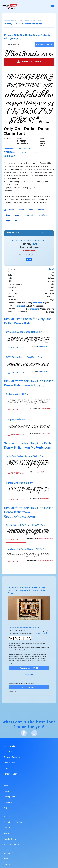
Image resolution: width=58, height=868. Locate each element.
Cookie (7, 864)
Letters (7, 828)
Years (6, 833)
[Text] (19, 44)
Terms (7, 859)
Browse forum (29, 674)
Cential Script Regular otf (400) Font (26, 525)
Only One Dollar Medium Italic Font (25, 456)
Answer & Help (41, 633)
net (16, 221)
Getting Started (11, 797)
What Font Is (9, 746)
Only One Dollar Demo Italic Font (24, 332)
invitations (37, 303)
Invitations (34, 309)
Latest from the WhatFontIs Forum (24, 628)
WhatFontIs (10, 21)
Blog (6, 768)
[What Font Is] (9, 7)
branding (21, 306)
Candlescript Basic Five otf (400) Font (27, 549)
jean (8, 215)
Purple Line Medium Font (20, 483)
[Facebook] (24, 733)
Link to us (8, 752)
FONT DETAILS (16, 348)
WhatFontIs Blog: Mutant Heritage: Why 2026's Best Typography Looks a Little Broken (27, 591)
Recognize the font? (29, 668)
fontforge (43, 215)
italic (31, 210)
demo (21, 210)
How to (7, 791)
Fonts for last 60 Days (13, 822)
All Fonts (25, 21)
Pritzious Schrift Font (18, 394)
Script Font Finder (12, 845)
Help (6, 786)
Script (51, 269)
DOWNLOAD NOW (29, 62)
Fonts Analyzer (10, 774)
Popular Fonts (10, 839)
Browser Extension (12, 757)
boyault (18, 215)
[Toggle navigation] (53, 7)
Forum (7, 817)
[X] (34, 733)
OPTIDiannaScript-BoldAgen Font (24, 357)
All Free (37, 21)
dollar (11, 210)
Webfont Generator (29, 687)
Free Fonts (9, 802)
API (5, 808)
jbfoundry (30, 215)
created (41, 210)
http (8, 221)
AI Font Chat (9, 763)
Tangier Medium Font (18, 420)
